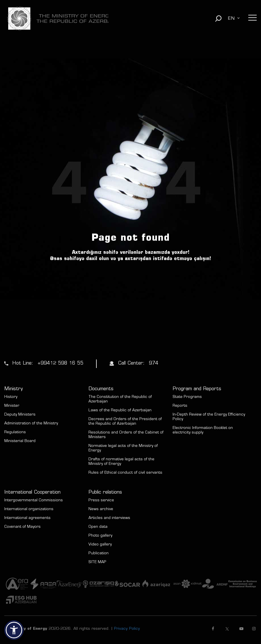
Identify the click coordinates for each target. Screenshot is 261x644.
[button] (14, 630)
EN (231, 19)
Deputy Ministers (20, 415)
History (11, 397)
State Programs (187, 397)
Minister (12, 406)
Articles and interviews (109, 518)
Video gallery (100, 545)
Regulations (15, 433)
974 (154, 364)
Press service (101, 501)
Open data (98, 527)
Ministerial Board (20, 441)
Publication (99, 554)
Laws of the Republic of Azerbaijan (120, 411)
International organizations (29, 509)
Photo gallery (100, 536)
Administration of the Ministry (31, 424)
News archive (101, 509)
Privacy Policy (127, 629)
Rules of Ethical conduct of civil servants (125, 473)
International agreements (27, 518)
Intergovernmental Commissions (34, 501)
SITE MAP (97, 562)
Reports (180, 406)
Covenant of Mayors (22, 527)
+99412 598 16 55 (60, 364)
